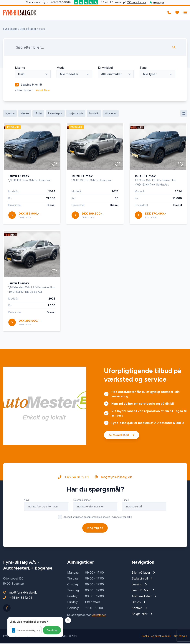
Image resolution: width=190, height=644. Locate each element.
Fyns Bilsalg (10, 29)
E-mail (125, 515)
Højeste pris (76, 114)
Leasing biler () (31, 85)
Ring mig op (95, 543)
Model (61, 68)
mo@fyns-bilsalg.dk (113, 492)
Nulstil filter (43, 91)
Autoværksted (122, 450)
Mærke (20, 68)
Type (143, 68)
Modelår (94, 114)
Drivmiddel (105, 68)
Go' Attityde (181, 637)
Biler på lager (28, 29)
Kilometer (111, 114)
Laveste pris (55, 114)
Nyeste (10, 114)
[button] (35, 627)
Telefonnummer (82, 515)
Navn (27, 515)
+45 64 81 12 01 (73, 492)
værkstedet (99, 615)
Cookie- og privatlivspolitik (156, 637)
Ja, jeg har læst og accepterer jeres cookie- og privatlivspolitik (98, 532)
